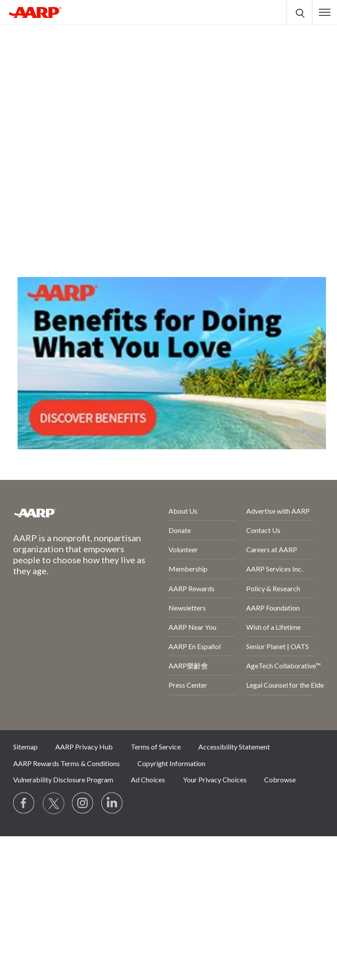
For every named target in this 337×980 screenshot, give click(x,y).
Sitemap (25, 747)
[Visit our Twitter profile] (54, 803)
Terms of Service (156, 747)
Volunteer (183, 549)
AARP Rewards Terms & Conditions (66, 763)
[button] (325, 12)
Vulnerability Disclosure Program (63, 779)
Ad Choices (148, 779)
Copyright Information (171, 763)
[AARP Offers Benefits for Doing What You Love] (172, 363)
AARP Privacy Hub (84, 747)
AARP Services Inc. (274, 569)
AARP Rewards (192, 588)
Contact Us (263, 530)
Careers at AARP (272, 549)
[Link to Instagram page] (83, 803)
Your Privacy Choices (215, 779)
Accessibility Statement (234, 747)
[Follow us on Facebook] (24, 803)
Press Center (188, 685)
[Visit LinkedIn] (112, 803)
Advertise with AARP (278, 511)
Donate (180, 530)
